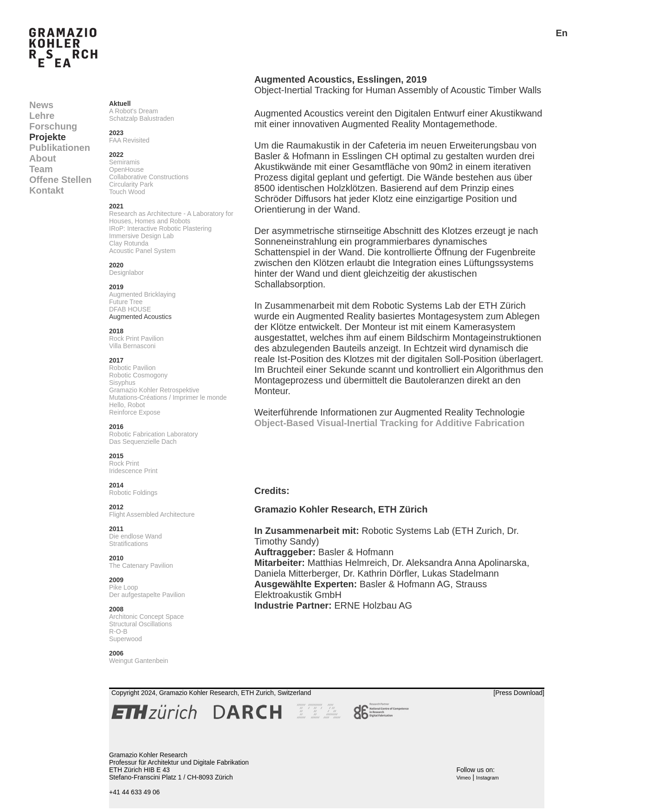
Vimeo (463, 778)
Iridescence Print (133, 471)
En (562, 33)
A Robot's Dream (133, 111)
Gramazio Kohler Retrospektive (154, 390)
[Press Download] (519, 693)
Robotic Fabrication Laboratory (153, 434)
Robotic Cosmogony (138, 375)
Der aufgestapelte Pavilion (147, 595)
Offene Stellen (60, 180)
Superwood (126, 639)
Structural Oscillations (140, 624)
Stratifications (129, 544)
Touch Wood (127, 192)
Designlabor (126, 273)
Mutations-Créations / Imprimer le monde (168, 397)
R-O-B (118, 631)
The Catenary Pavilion (141, 565)
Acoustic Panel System (142, 251)
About (43, 158)
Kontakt (46, 190)
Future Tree (126, 302)
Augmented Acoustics (140, 317)
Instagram (488, 778)
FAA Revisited (129, 140)
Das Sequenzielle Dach (143, 442)
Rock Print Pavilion (136, 338)
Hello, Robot (127, 405)
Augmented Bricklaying (142, 294)
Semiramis (124, 162)
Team (41, 169)
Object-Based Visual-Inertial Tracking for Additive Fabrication (389, 423)
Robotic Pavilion (132, 368)
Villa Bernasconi (132, 346)
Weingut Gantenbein (139, 661)
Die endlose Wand (136, 536)
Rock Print (124, 463)
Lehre (42, 116)
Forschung (53, 126)
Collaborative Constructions (149, 177)
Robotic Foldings (133, 493)
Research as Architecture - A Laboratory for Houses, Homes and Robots (171, 217)
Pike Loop (123, 587)
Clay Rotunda (129, 243)
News (41, 105)
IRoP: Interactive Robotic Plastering (160, 228)
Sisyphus (122, 383)
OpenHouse (126, 169)
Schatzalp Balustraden (142, 118)
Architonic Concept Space (146, 617)
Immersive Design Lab (141, 236)
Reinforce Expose (135, 412)
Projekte (48, 137)
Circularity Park (131, 184)
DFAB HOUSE (130, 309)
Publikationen (60, 148)
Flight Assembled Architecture (152, 514)
